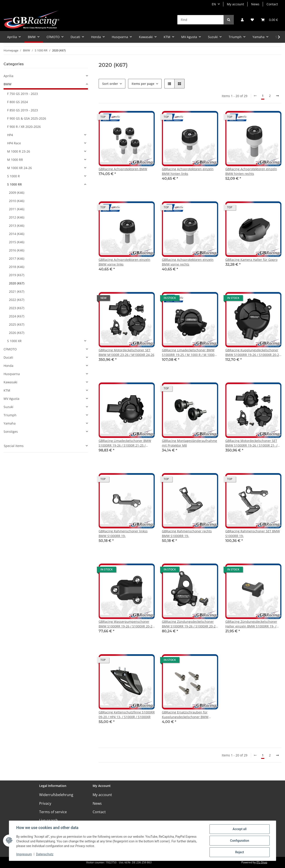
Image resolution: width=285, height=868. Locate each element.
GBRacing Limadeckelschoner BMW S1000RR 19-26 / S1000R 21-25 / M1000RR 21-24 (125, 443)
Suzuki (8, 407)
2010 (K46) (17, 201)
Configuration (239, 841)
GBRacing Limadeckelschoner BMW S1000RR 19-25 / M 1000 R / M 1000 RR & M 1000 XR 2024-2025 (188, 352)
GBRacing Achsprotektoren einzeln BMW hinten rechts (251, 171)
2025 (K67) (17, 324)
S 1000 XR (14, 341)
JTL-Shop (262, 862)
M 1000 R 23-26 (19, 151)
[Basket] (269, 20)
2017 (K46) (17, 258)
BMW (7, 84)
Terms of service (53, 812)
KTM (7, 390)
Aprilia (8, 76)
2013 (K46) (17, 226)
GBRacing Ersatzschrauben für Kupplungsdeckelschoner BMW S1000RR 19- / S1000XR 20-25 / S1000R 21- (185, 715)
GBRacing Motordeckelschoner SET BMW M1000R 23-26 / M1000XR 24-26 (126, 352)
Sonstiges (11, 432)
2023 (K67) (17, 308)
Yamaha (10, 423)
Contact (272, 4)
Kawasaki (10, 382)
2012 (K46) (17, 217)
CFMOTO (10, 349)
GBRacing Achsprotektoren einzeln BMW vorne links (124, 262)
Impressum (24, 854)
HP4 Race (14, 143)
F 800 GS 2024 (17, 102)
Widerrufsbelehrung (56, 795)
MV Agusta (11, 399)
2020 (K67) (17, 283)
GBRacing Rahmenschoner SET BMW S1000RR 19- (253, 533)
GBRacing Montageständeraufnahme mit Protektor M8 (189, 443)
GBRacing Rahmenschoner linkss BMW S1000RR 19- (123, 533)
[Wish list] (252, 20)
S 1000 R (13, 176)
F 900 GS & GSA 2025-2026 (27, 118)
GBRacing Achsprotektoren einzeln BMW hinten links (188, 171)
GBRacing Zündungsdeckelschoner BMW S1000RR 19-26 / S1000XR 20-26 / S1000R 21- (190, 624)
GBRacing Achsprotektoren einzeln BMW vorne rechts (188, 262)
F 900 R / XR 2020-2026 (24, 127)
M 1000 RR (15, 160)
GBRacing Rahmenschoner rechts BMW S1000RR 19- (187, 533)
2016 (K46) (17, 250)
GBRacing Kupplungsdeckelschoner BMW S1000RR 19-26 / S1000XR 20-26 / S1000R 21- (253, 352)
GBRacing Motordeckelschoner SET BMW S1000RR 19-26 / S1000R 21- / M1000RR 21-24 (251, 443)
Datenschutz (45, 854)
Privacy (45, 803)
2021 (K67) (17, 291)
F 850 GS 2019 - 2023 (22, 110)
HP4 (10, 135)
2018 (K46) (17, 267)
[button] (242, 20)
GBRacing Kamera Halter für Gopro (251, 260)
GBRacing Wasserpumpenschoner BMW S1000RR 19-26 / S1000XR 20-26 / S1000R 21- (126, 624)
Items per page (143, 84)
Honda (8, 366)
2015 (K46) (17, 242)
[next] (277, 96)
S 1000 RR (14, 184)
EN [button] (214, 4)
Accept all (240, 829)
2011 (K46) (17, 209)
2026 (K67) (17, 333)
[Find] (201, 20)
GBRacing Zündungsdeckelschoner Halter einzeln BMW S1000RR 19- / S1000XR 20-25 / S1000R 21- (251, 624)
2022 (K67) (17, 300)
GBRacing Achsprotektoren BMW (123, 169)
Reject (240, 852)
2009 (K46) (17, 193)
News (255, 4)
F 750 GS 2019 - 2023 (22, 94)
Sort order (110, 84)
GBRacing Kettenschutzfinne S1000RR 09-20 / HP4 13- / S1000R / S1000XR (127, 715)
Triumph (10, 415)
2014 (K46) (17, 234)
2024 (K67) (17, 316)
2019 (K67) (17, 275)
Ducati (8, 357)
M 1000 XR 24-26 (19, 168)
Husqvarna (12, 374)
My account (235, 4)
